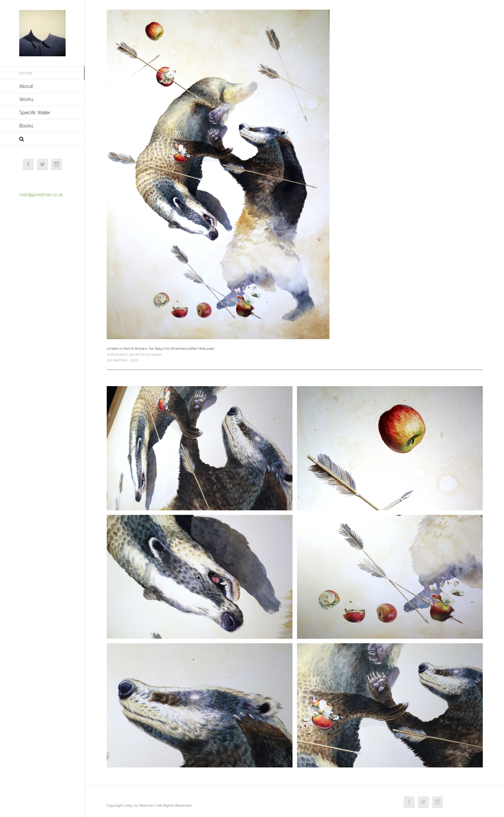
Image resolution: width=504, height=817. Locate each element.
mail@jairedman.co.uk (41, 195)
